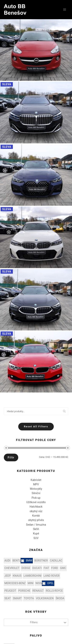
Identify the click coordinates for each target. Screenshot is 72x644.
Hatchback (36, 507)
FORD (55, 568)
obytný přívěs (36, 520)
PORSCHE (24, 591)
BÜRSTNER (41, 561)
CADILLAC (56, 561)
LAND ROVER (52, 576)
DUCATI (37, 568)
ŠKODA (60, 598)
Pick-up (36, 498)
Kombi (36, 516)
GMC (63, 568)
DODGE (26, 568)
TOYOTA (29, 598)
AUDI (7, 561)
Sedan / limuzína (36, 525)
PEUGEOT (10, 591)
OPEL (50, 583)
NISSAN (40, 583)
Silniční (36, 493)
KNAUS (17, 576)
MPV (36, 484)
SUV (36, 538)
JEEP (7, 576)
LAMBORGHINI (33, 576)
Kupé (36, 533)
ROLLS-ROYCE (54, 591)
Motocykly (36, 489)
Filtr (11, 457)
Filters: (34, 622)
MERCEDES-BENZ (15, 583)
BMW (29, 561)
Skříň (36, 529)
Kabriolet (36, 480)
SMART (17, 598)
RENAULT (38, 591)
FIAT (46, 568)
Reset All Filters (36, 426)
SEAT (8, 598)
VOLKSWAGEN (45, 598)
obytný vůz (36, 511)
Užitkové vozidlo (36, 502)
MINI (31, 583)
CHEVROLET (12, 568)
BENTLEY (18, 561)
